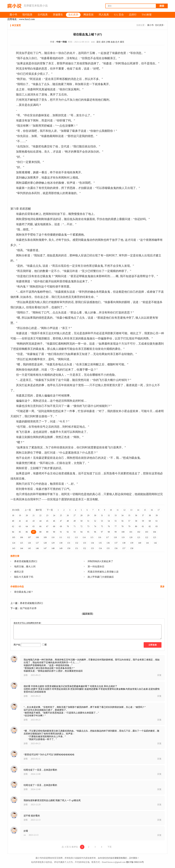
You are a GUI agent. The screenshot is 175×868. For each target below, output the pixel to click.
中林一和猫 (62, 42)
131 (69, 543)
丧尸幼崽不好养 (28, 608)
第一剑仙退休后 (96, 566)
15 (145, 510)
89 (47, 532)
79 (129, 526)
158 (132, 548)
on (25, 835)
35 (129, 515)
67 (47, 526)
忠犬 (117, 42)
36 (136, 515)
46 (54, 521)
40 (13, 521)
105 (14, 537)
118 (115, 537)
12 (124, 510)
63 (20, 526)
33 (116, 515)
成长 (103, 42)
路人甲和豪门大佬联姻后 (101, 577)
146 (37, 548)
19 (20, 515)
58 (136, 521)
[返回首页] (88, 614)
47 (61, 521)
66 (40, 526)
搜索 (162, 6)
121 (139, 537)
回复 (159, 675)
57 (129, 521)
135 (100, 543)
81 (143, 526)
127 (37, 543)
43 (34, 521)
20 (27, 515)
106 (21, 537)
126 (29, 543)
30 (95, 515)
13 (131, 510)
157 (124, 548)
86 (27, 532)
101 (131, 532)
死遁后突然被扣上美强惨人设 (103, 572)
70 (68, 526)
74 (95, 526)
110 (53, 537)
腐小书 (150, 25)
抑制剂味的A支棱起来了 (100, 561)
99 (116, 532)
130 (61, 543)
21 (34, 515)
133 (84, 543)
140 (140, 543)
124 (14, 543)
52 (95, 521)
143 (14, 548)
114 (84, 537)
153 (92, 548)
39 (157, 515)
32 (109, 515)
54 (109, 521)
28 (81, 515)
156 (116, 548)
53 (102, 521)
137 (116, 543)
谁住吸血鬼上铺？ (24, 592)
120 (131, 537)
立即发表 (153, 645)
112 (68, 537)
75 (102, 526)
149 (61, 548)
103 (147, 532)
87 (34, 532)
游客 (26, 675)
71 (75, 526)
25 (61, 515)
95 (88, 532)
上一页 (28, 510)
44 (40, 521)
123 (154, 537)
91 (61, 532)
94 (81, 532)
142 (155, 543)
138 (124, 543)
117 (107, 537)
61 (157, 521)
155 (108, 548)
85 (20, 532)
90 (54, 532)
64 (27, 526)
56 (122, 521)
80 (136, 526)
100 (123, 532)
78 (122, 526)
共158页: (16, 510)
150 (69, 548)
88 (40, 532)
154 (100, 548)
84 (13, 532)
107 (29, 537)
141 (147, 543)
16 (152, 510)
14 (138, 510)
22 (40, 515)
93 (75, 532)
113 (76, 537)
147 (45, 548)
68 (54, 526)
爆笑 (122, 42)
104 (154, 532)
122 (147, 537)
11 (118, 510)
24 (54, 515)
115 (92, 537)
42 (27, 521)
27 (75, 515)
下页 (109, 847)
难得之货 (19, 572)
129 (53, 543)
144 (21, 548)
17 (159, 510)
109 (45, 537)
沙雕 (108, 42)
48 (68, 521)
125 (21, 543)
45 (47, 521)
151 (77, 548)
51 (88, 521)
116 (100, 537)
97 (102, 532)
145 (29, 548)
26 (68, 515)
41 (20, 521)
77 (116, 526)
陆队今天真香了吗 (24, 577)
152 (84, 548)
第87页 (39, 510)
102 (139, 532)
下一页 (50, 510)
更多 (162, 587)
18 (13, 515)
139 (132, 543)
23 (47, 515)
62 (13, 526)
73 (88, 526)
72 (81, 526)
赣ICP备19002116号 (135, 862)
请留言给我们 (121, 858)
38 (150, 515)
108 (37, 537)
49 (75, 521)
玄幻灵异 (159, 25)
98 (109, 532)
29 (88, 515)
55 (116, 521)
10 (111, 510)
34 (122, 515)
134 (92, 543)
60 (150, 521)
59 (143, 521)
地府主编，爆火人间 (25, 566)
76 (109, 526)
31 (102, 515)
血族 (113, 42)
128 (45, 543)
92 (68, 532)
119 (123, 537)
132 (77, 543)
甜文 (99, 42)
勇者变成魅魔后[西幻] (26, 561)
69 (61, 526)
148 (53, 548)
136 (108, 543)
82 (150, 526)
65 (34, 526)
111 (61, 537)
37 (143, 515)
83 (157, 526)
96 (95, 532)
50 (81, 521)
